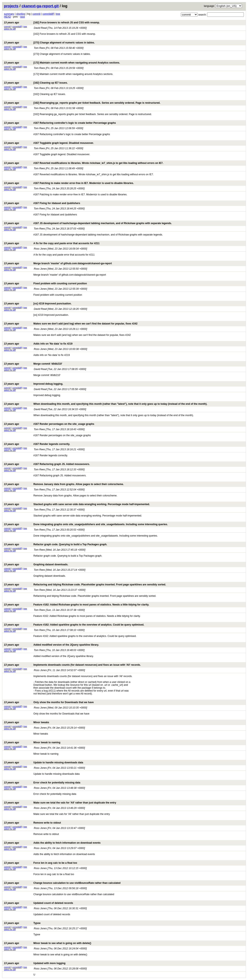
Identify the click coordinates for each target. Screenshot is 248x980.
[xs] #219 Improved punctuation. (38, 304)
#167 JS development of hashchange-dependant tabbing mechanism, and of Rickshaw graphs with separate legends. (88, 223)
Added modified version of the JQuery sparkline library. (51, 645)
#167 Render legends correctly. (37, 444)
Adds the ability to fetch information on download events (52, 843)
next (22, 17)
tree (58, 14)
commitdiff (48, 14)
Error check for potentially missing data (42, 783)
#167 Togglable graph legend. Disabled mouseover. (49, 143)
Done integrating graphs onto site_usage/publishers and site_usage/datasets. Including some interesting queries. (86, 524)
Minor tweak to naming (32, 742)
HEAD (7, 17)
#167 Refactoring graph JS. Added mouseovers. (47, 464)
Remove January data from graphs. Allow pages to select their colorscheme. (64, 484)
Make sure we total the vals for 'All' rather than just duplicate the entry (60, 803)
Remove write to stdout (32, 823)
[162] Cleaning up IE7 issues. (36, 83)
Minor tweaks (27, 722)
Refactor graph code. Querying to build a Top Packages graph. (56, 544)
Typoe (22, 923)
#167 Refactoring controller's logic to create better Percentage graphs (60, 123)
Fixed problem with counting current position (45, 283)
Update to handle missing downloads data (44, 763)
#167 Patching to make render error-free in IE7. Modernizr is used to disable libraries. (69, 183)
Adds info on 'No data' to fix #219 (38, 344)
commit (36, 14)
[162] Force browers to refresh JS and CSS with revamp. (52, 23)
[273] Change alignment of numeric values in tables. (49, 43)
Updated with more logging (35, 963)
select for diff (10, 29)
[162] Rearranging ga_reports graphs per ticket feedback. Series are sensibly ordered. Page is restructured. (82, 103)
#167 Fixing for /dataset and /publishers (42, 203)
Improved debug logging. (33, 384)
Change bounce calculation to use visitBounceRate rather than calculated (62, 883)
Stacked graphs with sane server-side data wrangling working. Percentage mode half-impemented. (77, 504)
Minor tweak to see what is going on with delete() (48, 943)
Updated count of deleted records (38, 903)
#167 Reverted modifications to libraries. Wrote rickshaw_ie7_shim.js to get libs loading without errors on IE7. (84, 163)
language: (209, 6)
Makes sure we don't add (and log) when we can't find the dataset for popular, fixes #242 (71, 324)
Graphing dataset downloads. (36, 564)
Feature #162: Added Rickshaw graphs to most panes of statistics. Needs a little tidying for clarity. (77, 605)
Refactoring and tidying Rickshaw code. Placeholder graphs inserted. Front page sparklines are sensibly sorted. (85, 585)
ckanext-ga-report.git (40, 6)
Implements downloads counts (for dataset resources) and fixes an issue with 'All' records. (72, 665)
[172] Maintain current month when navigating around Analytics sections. (62, 63)
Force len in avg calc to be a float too (41, 863)
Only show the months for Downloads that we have (49, 702)
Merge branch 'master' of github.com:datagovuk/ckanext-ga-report (58, 263)
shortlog (21, 14)
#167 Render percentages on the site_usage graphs (49, 424)
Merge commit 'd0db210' (33, 364)
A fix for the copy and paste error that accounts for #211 (52, 243)
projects (11, 6)
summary (9, 14)
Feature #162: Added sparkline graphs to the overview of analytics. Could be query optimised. (74, 625)
